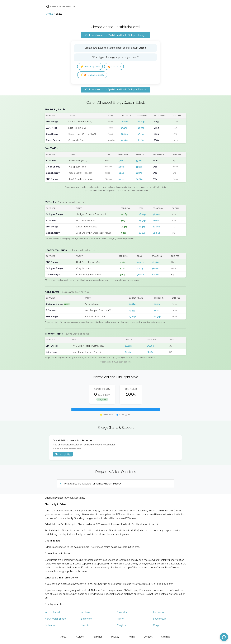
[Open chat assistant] (224, 637)
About (64, 637)
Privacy (115, 637)
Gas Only (116, 67)
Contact (148, 637)
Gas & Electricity (93, 75)
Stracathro (123, 613)
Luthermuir (159, 613)
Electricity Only (91, 67)
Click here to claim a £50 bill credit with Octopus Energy (115, 35)
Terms (131, 637)
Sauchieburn (160, 619)
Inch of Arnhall (53, 613)
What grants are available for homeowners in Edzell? (92, 484)
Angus (50, 14)
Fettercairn (51, 626)
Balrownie (86, 619)
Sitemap (166, 637)
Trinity (120, 619)
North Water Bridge (55, 619)
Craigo (157, 626)
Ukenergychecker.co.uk (61, 7)
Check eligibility (63, 455)
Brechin (85, 626)
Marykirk (121, 626)
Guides (80, 637)
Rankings (97, 637)
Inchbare (86, 613)
